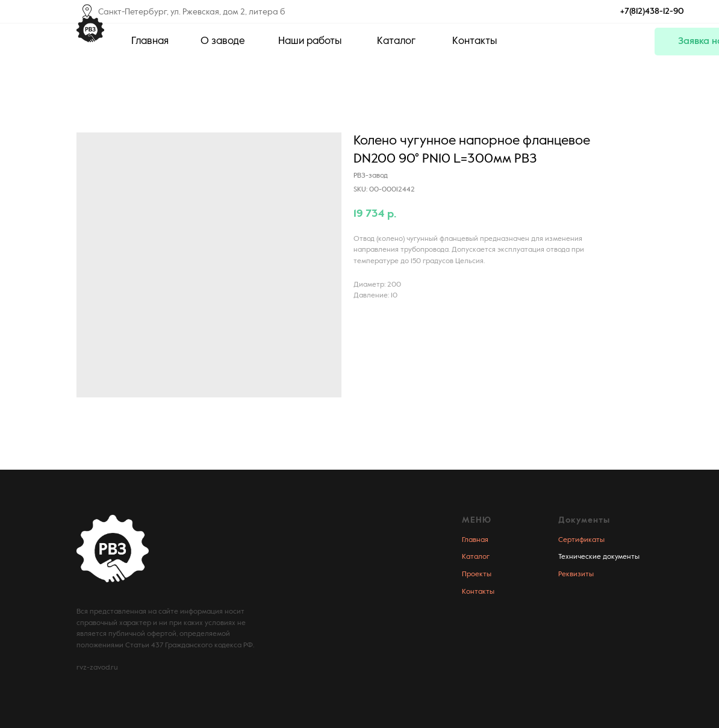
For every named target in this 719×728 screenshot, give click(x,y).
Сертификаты (581, 540)
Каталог (476, 557)
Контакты (478, 592)
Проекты (477, 574)
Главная (475, 540)
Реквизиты (576, 574)
